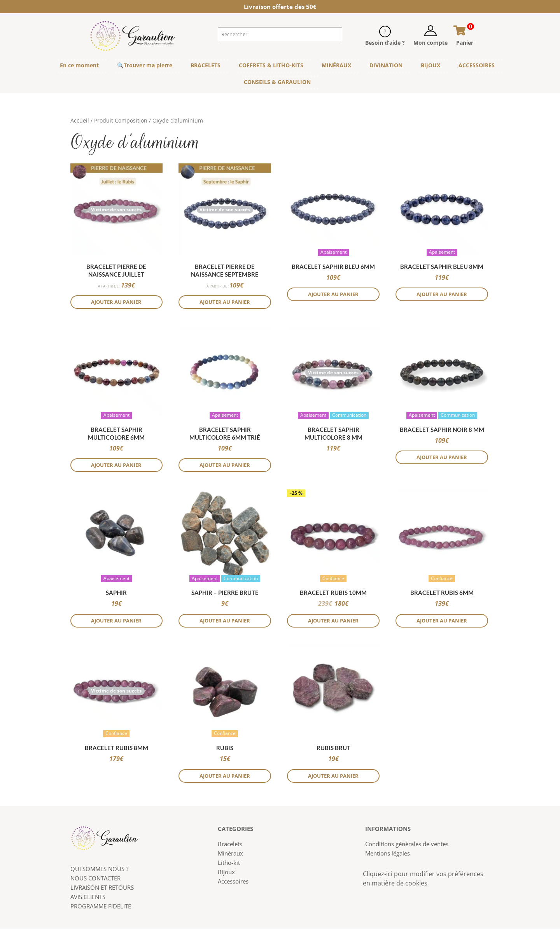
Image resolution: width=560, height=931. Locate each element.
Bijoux (226, 874)
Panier (465, 43)
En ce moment (79, 65)
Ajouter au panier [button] (116, 302)
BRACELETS (206, 65)
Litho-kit (229, 865)
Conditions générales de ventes (407, 846)
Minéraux (230, 856)
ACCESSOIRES (477, 65)
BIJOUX (430, 65)
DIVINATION (386, 65)
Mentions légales (388, 856)
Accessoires (233, 884)
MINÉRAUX (336, 65)
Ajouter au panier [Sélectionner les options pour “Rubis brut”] (333, 778)
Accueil (80, 120)
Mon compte (430, 43)
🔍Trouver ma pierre (145, 65)
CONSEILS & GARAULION (277, 82)
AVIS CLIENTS (88, 899)
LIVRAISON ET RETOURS (102, 890)
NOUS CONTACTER (95, 880)
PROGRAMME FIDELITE (101, 908)
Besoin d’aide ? (385, 43)
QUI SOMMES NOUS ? (99, 871)
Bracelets (230, 846)
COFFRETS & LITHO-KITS (271, 65)
